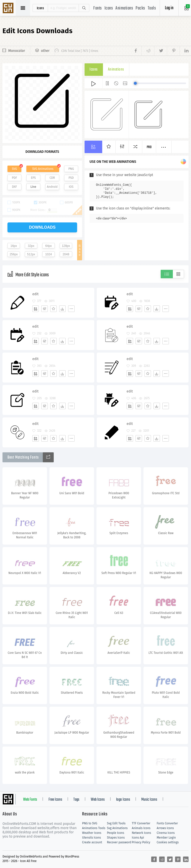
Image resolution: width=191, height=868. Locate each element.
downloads (42, 227)
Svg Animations (117, 828)
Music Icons (149, 800)
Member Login (166, 838)
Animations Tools (94, 828)
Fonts (98, 8)
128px (66, 246)
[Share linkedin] (184, 51)
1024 (49, 254)
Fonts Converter (167, 823)
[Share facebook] (137, 51)
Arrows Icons (165, 828)
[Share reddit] (148, 51)
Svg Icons (9, 8)
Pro (149, 147)
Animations (124, 8)
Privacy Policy (141, 842)
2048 (66, 254)
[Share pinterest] (173, 51)
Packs (140, 8)
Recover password (119, 842)
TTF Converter (141, 823)
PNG (71, 169)
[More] (71, 309)
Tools (152, 8)
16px (14, 246)
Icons (109, 8)
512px (31, 254)
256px (14, 254)
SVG (14, 169)
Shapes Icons (116, 838)
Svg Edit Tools (116, 823)
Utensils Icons (92, 838)
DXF (14, 187)
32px (31, 246)
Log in (169, 8)
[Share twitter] (161, 51)
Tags (76, 800)
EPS (33, 178)
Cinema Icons (166, 833)
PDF (15, 178)
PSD (71, 178)
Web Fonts (30, 800)
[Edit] (45, 309)
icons (40, 8)
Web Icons (98, 800)
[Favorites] (53, 309)
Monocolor (17, 51)
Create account (92, 842)
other (45, 51)
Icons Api (138, 838)
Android (52, 187)
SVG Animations (43, 169)
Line (33, 187)
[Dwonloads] (62, 309)
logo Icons (123, 800)
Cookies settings (168, 842)
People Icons (116, 833)
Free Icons (55, 800)
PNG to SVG (90, 823)
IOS (71, 187)
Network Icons (141, 833)
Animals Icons (141, 828)
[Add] (36, 309)
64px (48, 246)
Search (84, 8)
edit (35, 294)
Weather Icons (92, 833)
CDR (52, 178)
